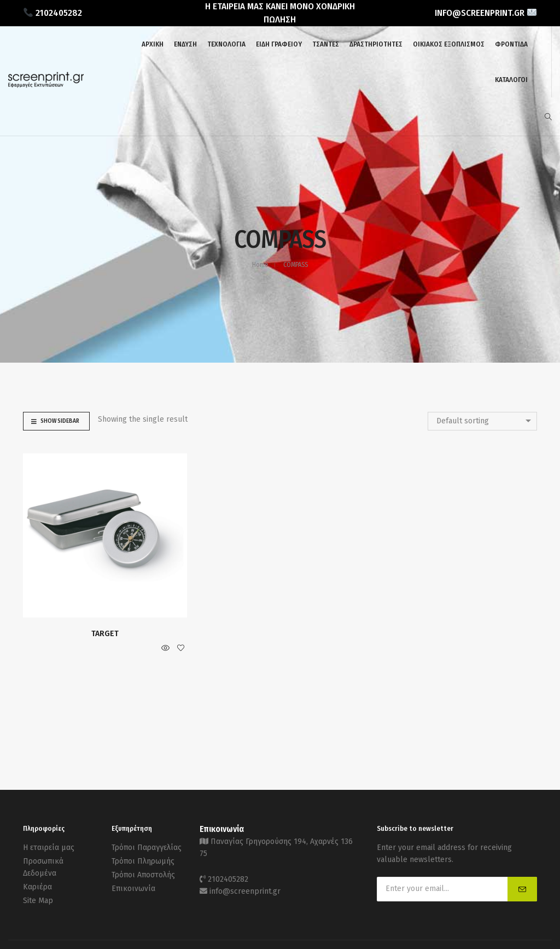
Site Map (38, 901)
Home (260, 265)
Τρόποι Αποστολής (143, 875)
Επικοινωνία (133, 889)
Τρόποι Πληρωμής (143, 861)
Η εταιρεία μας (49, 848)
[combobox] (482, 421)
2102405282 (228, 879)
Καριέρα (37, 887)
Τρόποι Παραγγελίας (147, 848)
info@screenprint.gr (245, 891)
